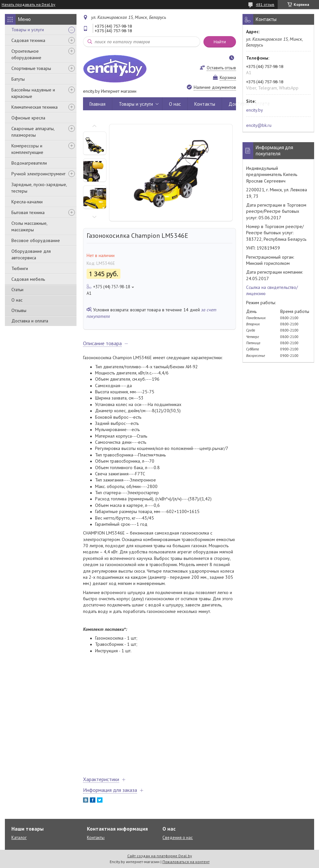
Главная (97, 104)
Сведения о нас (178, 838)
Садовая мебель (28, 279)
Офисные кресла (28, 118)
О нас (17, 300)
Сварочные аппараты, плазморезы (33, 132)
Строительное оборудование (26, 54)
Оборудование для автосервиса (31, 254)
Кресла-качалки (27, 202)
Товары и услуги (28, 30)
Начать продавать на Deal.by (28, 5)
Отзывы (19, 310)
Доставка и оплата (30, 321)
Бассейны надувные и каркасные (33, 93)
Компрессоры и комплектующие (27, 149)
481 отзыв (265, 4)
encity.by (255, 110)
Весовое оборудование (36, 240)
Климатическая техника (35, 107)
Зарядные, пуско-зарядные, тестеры (39, 188)
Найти (220, 42)
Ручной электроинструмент (38, 174)
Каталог (19, 838)
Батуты (18, 79)
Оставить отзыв (221, 68)
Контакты (205, 104)
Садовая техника (28, 40)
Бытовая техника (28, 212)
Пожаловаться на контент (186, 862)
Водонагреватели (29, 163)
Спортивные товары (31, 68)
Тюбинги (20, 268)
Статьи (17, 290)
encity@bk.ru (259, 125)
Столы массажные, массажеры (29, 226)
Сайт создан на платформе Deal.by (160, 856)
